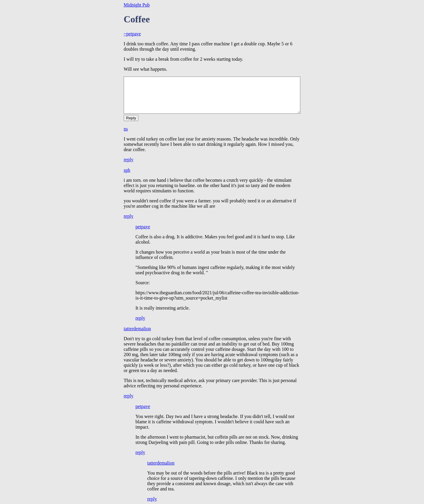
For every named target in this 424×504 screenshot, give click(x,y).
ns (126, 129)
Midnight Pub (137, 5)
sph (127, 170)
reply (129, 160)
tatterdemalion (137, 329)
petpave (143, 227)
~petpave (132, 34)
